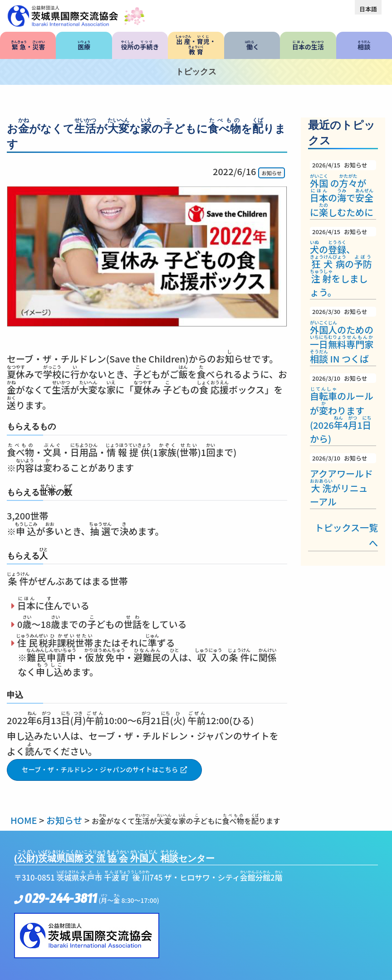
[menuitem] (368, 9)
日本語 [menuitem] (368, 9)
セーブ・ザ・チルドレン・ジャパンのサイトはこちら (100, 769)
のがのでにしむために (343, 189)
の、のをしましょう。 (343, 263)
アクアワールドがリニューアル (343, 481)
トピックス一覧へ (346, 535)
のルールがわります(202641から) (343, 409)
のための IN (343, 336)
